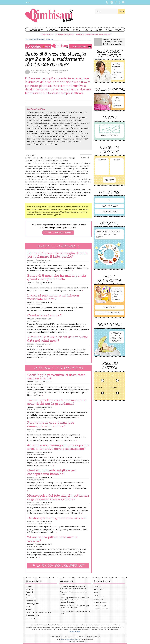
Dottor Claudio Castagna (36, 480)
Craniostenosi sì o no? (44, 315)
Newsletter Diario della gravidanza (38, 612)
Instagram (112, 2)
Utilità (118, 30)
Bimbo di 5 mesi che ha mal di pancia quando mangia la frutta (57, 278)
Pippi (97, 376)
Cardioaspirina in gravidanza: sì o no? (57, 518)
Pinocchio (114, 388)
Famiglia (109, 30)
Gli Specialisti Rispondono (45, 39)
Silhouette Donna (100, 602)
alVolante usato (100, 589)
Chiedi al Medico (46, 35)
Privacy (29, 595)
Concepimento (36, 30)
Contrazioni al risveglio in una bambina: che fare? (75, 612)
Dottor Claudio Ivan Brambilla (38, 454)
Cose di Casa (99, 599)
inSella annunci (99, 596)
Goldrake (98, 388)
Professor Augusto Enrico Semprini (40, 524)
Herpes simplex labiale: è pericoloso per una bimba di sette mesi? (75, 607)
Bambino (76, 30)
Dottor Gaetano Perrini (36, 546)
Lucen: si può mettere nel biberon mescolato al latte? (53, 297)
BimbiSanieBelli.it (49, 16)
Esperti (29, 609)
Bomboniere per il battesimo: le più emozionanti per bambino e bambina (73, 587)
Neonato (65, 30)
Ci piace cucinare (100, 606)
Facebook (116, 2)
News (28, 2)
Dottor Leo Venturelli (35, 285)
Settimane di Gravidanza (64, 35)
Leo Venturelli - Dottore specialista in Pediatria (53, 71)
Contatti (29, 586)
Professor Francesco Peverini (38, 262)
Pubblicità (29, 592)
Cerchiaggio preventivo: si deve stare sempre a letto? (56, 377)
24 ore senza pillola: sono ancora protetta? (52, 539)
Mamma (98, 30)
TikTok (120, 2)
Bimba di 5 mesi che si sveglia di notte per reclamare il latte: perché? (57, 255)
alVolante (97, 586)
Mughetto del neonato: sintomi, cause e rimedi (74, 593)
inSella (96, 593)
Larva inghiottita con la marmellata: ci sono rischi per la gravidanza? (57, 402)
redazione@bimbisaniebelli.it (70, 639)
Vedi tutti (109, 180)
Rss (107, 2)
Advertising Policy (32, 615)
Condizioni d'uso (32, 601)
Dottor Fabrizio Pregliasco (37, 409)
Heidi (112, 376)
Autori (28, 607)
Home (28, 39)
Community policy (32, 604)
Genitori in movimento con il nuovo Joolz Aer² (94, 35)
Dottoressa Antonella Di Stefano (39, 505)
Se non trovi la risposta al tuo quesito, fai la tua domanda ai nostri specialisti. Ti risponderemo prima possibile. (58, 229)
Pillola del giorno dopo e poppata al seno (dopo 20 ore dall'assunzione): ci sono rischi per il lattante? (75, 600)
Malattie (88, 30)
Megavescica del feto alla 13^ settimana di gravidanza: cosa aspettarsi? (58, 497)
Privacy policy (31, 598)
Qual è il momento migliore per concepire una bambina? (52, 472)
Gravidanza (52, 30)
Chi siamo (29, 589)
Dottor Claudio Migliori (36, 321)
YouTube (123, 2)
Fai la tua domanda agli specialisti (58, 566)
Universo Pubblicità (101, 609)
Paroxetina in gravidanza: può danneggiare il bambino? (51, 424)
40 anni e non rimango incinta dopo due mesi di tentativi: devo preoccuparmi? (58, 447)
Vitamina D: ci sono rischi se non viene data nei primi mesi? (58, 339)
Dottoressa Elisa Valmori (36, 384)
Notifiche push (31, 618)
